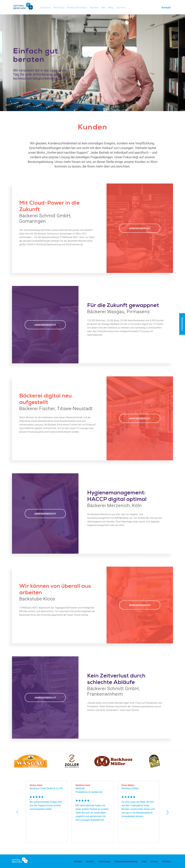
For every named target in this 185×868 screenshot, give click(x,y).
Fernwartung (182, 324)
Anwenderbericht (140, 228)
